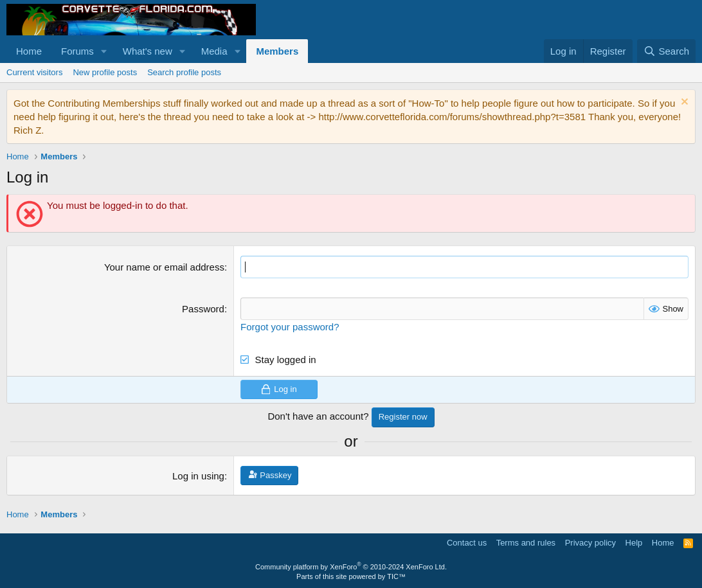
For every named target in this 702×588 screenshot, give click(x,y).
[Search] (666, 51)
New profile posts (105, 72)
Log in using (198, 476)
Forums (77, 51)
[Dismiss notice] (683, 103)
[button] (104, 51)
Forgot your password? (290, 327)
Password (203, 309)
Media (214, 51)
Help (634, 543)
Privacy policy (590, 543)
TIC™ (396, 576)
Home (29, 51)
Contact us (467, 543)
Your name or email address (164, 267)
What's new (148, 51)
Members (277, 51)
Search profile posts (184, 72)
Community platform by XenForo (351, 567)
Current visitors (34, 72)
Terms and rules (526, 543)
